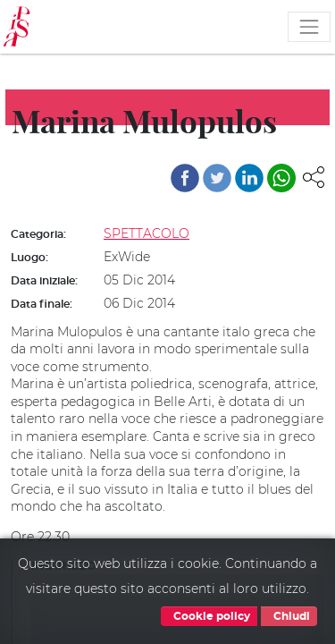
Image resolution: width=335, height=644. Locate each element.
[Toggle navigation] (309, 27)
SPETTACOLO (147, 233)
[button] (314, 176)
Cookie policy (209, 616)
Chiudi (289, 616)
